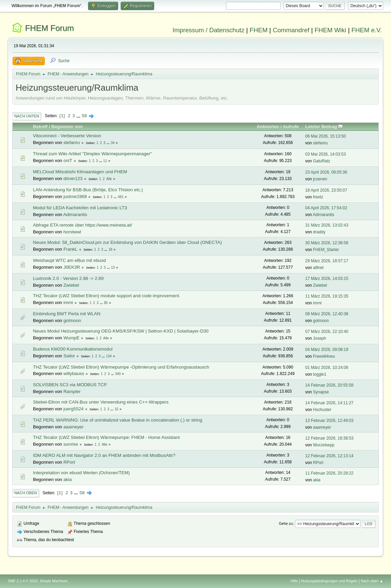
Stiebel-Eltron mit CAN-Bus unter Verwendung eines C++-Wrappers (101, 402)
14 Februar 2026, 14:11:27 (330, 403)
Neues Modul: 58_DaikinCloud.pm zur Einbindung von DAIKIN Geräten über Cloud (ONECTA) (127, 242)
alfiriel (318, 268)
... (79, 116)
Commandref (291, 30)
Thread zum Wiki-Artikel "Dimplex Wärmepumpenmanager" (92, 154)
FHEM (259, 30)
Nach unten (27, 116)
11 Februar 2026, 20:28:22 (330, 473)
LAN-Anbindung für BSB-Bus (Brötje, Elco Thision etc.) (88, 190)
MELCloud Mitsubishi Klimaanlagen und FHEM (80, 172)
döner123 (73, 179)
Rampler (72, 391)
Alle (109, 179)
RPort (69, 462)
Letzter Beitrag (324, 127)
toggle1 (319, 374)
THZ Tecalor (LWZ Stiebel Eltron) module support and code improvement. (107, 296)
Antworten (268, 127)
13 (113, 268)
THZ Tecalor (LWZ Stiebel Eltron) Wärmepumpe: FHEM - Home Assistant (106, 437)
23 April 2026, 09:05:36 (326, 172)
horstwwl (72, 232)
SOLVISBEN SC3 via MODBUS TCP (70, 385)
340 (118, 374)
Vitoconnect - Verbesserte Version (67, 136)
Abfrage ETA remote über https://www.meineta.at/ (83, 225)
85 (106, 303)
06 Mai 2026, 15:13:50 (326, 136)
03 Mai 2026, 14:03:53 (326, 154)
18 (110, 250)
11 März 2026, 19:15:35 (327, 296)
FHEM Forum (50, 28)
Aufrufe (291, 127)
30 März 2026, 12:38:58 (327, 243)
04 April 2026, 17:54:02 (326, 208)
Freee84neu (324, 356)
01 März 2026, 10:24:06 (327, 368)
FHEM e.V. (367, 30)
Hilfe (294, 581)
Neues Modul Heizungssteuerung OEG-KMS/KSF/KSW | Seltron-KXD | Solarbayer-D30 (121, 331)
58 (84, 116)
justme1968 (75, 197)
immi (68, 302)
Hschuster (322, 410)
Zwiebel (71, 285)
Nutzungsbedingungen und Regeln (329, 581)
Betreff (40, 127)
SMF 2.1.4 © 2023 (23, 581)
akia (68, 479)
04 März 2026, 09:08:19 (327, 350)
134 (109, 356)
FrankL (70, 249)
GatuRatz (322, 161)
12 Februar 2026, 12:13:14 (330, 456)
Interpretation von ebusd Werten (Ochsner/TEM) (81, 473)
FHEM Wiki (330, 30)
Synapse (321, 392)
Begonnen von (67, 127)
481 (121, 197)
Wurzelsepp (324, 445)
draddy (319, 232)
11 (105, 161)
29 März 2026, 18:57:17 (327, 261)
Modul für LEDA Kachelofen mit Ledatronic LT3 (80, 208)
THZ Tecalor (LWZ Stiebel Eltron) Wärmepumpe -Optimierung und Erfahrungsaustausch (121, 367)
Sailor (69, 356)
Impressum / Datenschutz (209, 30)
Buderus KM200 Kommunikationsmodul (73, 349)
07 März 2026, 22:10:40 (327, 332)
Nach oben (26, 493)
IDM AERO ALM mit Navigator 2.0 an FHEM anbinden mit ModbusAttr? (104, 455)
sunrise (71, 444)
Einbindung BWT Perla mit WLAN (67, 314)
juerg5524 (74, 409)
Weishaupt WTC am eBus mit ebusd (69, 260)
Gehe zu (286, 523)
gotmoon (72, 320)
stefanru (72, 142)
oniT (68, 161)
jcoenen (320, 179)
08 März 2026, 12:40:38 (327, 314)
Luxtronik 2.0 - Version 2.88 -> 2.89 (68, 278)
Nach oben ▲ (372, 581)
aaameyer (74, 427)
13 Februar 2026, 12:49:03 (330, 421)
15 (116, 409)
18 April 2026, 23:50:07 (326, 190)
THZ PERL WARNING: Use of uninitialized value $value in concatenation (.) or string (118, 420)
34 (113, 143)
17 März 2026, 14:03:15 (327, 279)
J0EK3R (72, 267)
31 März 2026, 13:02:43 (327, 225)
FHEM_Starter (326, 250)
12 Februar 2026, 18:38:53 (330, 438)
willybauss (74, 373)
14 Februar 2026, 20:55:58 (330, 385)
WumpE (72, 338)
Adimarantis (75, 215)
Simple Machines (54, 581)
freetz (318, 197)
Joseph (319, 338)
